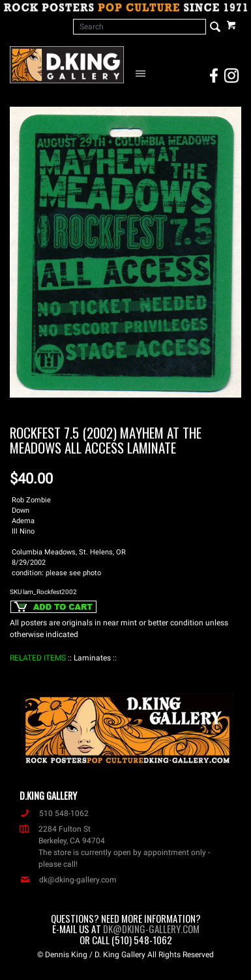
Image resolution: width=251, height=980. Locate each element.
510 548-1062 (54, 813)
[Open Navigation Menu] (142, 73)
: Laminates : (92, 658)
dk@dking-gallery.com (68, 880)
